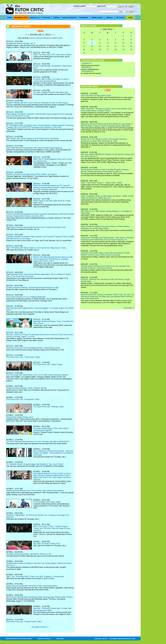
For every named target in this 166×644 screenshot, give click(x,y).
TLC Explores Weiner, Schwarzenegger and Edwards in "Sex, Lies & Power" (35, 464)
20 (108, 46)
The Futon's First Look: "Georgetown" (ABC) (23, 399)
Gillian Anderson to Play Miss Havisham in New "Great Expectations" (32, 586)
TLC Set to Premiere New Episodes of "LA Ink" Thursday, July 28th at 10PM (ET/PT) (38, 442)
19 (100, 46)
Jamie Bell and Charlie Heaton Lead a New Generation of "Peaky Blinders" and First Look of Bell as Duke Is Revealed (105, 254)
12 (100, 43)
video (60, 38)
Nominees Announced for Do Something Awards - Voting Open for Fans (33, 348)
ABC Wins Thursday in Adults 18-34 (47, 544)
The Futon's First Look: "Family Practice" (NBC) (24, 622)
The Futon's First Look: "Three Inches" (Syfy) (23, 357)
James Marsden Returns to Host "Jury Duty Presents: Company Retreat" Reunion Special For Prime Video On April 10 (105, 171)
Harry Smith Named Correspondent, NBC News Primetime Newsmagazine (34, 148)
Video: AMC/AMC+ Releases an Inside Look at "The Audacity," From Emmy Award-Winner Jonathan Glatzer (106, 110)
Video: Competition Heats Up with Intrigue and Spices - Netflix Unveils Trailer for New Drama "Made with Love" (107, 197)
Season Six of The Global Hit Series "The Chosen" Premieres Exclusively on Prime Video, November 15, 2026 (104, 140)
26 (100, 50)
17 (84, 46)
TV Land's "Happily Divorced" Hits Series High (51, 92)
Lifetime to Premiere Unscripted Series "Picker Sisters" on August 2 (31, 174)
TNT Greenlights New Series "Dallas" (47, 502)
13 (108, 43)
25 (92, 50)
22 (123, 46)
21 (115, 46)
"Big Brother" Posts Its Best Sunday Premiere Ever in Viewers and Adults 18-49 (36, 227)
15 (123, 43)
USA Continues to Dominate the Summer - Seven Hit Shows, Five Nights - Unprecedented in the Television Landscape (53, 453)
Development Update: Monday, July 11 (21, 43)
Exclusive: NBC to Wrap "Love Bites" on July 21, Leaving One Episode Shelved (51, 80)
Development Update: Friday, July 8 (20, 417)
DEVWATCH (87, 67)
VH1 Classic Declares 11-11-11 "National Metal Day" (26, 297)
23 (131, 46)
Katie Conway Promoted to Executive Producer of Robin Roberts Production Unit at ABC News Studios (105, 227)
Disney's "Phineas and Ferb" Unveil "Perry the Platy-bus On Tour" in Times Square (37, 103)
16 (131, 43)
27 (108, 50)
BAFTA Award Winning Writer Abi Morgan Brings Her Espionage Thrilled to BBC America (39, 597)
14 (115, 43)
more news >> (129, 308)
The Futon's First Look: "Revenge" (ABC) (49, 407)
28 (115, 50)
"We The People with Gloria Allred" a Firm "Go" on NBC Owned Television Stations (37, 375)
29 (123, 50)
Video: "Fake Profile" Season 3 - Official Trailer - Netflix (101, 183)
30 (131, 50)
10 (84, 43)
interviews (47, 38)
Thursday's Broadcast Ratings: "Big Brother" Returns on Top (29, 554)
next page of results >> (40, 627)
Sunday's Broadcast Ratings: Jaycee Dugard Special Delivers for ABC (32, 288)
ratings (54, 38)
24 (84, 50)
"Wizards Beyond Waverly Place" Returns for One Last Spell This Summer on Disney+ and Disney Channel (105, 267)
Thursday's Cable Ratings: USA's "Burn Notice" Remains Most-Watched (51, 429)
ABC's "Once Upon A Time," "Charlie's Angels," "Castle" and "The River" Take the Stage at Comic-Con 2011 (52, 528)
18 (92, 46)
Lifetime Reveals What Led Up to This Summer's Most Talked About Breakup (35, 491)
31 (84, 53)
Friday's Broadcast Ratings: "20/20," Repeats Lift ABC (26, 388)
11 (92, 43)
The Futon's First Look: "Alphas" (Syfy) (48, 364)
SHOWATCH (87, 64)
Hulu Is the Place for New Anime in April (96, 95)
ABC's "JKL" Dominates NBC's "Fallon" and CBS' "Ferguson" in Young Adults (35, 577)
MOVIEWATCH (88, 71)
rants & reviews (36, 38)
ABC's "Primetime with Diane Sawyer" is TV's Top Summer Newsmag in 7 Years (36, 248)
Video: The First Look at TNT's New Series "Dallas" (52, 55)
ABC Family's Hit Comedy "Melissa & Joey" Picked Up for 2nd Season (33, 139)
